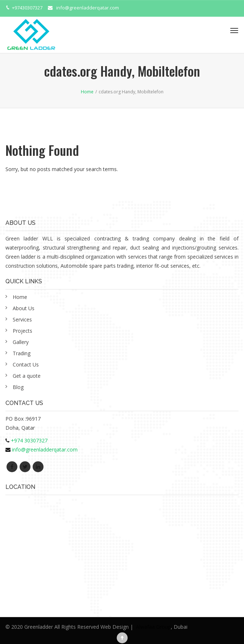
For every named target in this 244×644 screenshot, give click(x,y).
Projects (22, 331)
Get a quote (27, 376)
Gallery (21, 342)
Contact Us (26, 364)
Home (20, 297)
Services (22, 319)
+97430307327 (27, 8)
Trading (22, 353)
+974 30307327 (29, 440)
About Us (24, 308)
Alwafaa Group (153, 627)
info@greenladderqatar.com (88, 8)
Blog (18, 387)
